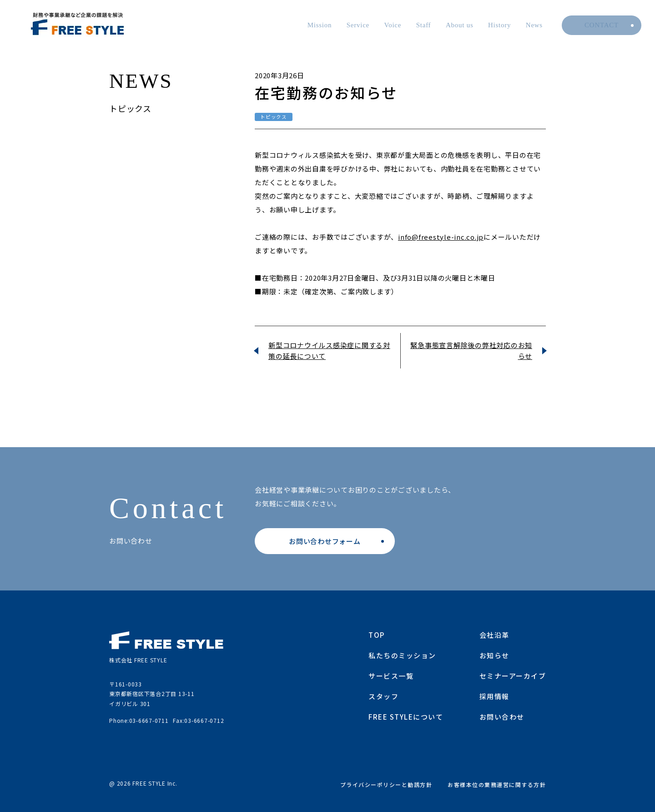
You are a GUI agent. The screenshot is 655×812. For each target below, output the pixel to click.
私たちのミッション (402, 655)
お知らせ (494, 655)
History (499, 25)
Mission (320, 25)
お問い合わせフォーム (325, 541)
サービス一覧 (391, 676)
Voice (393, 25)
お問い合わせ (502, 717)
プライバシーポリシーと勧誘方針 (386, 784)
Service (358, 25)
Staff (424, 25)
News (534, 25)
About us (460, 25)
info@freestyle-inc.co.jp (441, 237)
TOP (377, 635)
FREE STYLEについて (406, 717)
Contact (602, 25)
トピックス (274, 117)
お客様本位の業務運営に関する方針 (497, 784)
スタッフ (383, 696)
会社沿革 (494, 635)
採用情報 (494, 696)
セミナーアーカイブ (513, 676)
